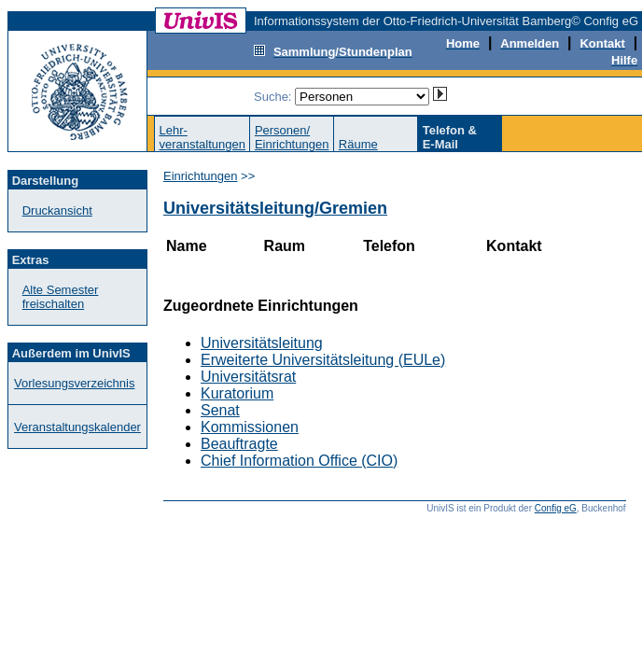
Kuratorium (237, 393)
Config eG (556, 508)
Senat (220, 410)
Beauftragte (239, 444)
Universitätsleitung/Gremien (275, 208)
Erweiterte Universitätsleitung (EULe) (323, 360)
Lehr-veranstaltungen (202, 137)
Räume (358, 144)
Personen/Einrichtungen (292, 137)
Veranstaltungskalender (77, 427)
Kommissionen (250, 427)
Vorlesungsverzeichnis (74, 383)
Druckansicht (57, 210)
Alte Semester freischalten (61, 297)
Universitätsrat (248, 377)
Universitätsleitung (262, 343)
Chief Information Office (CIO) (299, 461)
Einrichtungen (201, 176)
